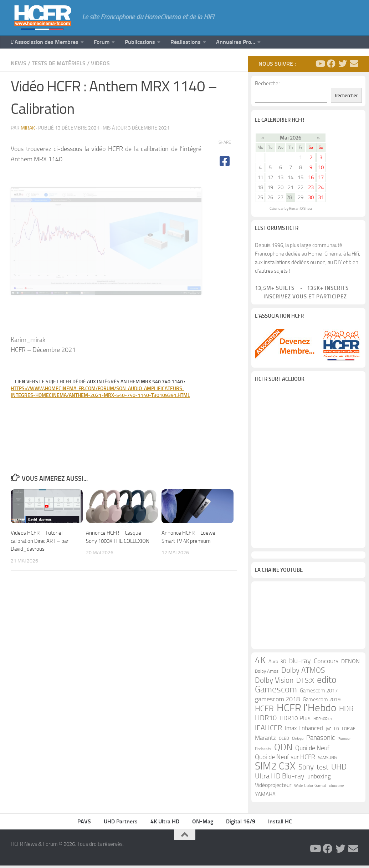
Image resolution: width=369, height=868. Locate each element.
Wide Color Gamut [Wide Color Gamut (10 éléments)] (310, 788)
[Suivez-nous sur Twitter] (343, 64)
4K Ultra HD (165, 824)
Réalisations (186, 42)
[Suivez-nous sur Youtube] (320, 64)
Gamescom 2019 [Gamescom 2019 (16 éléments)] (322, 702)
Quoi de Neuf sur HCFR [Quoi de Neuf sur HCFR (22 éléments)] (285, 760)
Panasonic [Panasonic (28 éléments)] (321, 740)
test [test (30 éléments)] (322, 770)
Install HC (280, 824)
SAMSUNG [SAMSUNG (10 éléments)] (327, 760)
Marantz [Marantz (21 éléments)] (265, 740)
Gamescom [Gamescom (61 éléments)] (276, 692)
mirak (28, 128)
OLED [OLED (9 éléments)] (284, 741)
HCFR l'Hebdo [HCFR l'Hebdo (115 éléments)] (306, 711)
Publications (140, 42)
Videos (100, 63)
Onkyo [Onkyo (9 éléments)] (298, 741)
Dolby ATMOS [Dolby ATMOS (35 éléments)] (303, 673)
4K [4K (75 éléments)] (260, 663)
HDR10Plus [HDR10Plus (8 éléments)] (323, 721)
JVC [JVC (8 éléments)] (329, 731)
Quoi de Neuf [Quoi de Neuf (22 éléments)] (312, 751)
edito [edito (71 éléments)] (327, 682)
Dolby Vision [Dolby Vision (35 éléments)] (274, 683)
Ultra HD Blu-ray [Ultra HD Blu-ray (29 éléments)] (280, 779)
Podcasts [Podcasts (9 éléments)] (263, 751)
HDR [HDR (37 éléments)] (346, 711)
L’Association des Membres (44, 42)
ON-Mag (203, 824)
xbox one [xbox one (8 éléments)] (337, 788)
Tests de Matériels (59, 63)
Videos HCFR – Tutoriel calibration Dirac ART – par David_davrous (40, 581)
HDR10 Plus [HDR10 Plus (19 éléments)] (295, 721)
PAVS (84, 824)
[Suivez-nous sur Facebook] (331, 64)
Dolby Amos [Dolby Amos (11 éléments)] (267, 674)
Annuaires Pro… (236, 42)
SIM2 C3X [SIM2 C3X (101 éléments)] (275, 769)
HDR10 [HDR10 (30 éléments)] (266, 720)
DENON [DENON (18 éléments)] (350, 664)
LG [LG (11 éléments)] (337, 731)
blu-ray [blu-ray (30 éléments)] (300, 663)
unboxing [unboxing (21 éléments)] (319, 779)
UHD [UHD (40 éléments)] (339, 769)
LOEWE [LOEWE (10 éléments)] (349, 731)
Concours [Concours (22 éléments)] (326, 664)
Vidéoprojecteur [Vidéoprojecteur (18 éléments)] (273, 788)
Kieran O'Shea (300, 209)
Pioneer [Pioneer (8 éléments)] (344, 741)
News (19, 63)
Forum (102, 42)
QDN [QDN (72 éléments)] (283, 750)
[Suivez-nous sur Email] (354, 64)
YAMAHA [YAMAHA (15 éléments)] (265, 797)
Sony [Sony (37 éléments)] (306, 769)
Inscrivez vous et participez (301, 297)
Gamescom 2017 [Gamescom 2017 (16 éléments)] (319, 693)
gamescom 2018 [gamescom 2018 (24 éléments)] (277, 702)
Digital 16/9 (241, 824)
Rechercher (268, 84)
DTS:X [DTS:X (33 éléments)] (305, 683)
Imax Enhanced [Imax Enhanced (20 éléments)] (304, 731)
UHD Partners (121, 824)
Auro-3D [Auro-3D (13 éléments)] (277, 664)
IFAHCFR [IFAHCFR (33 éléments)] (268, 730)
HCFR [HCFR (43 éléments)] (264, 711)
